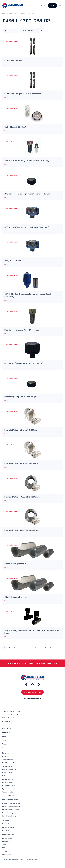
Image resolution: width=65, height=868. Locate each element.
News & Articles (7, 838)
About (5, 736)
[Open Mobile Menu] (60, 6)
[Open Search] (43, 6)
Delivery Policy (7, 824)
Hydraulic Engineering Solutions (12, 806)
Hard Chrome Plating (9, 816)
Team (4, 744)
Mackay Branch (7, 773)
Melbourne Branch (8, 776)
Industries (6, 732)
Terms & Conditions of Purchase (13, 715)
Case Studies (7, 854)
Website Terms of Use (9, 718)
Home (4, 14)
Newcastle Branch (8, 779)
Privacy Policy (7, 721)
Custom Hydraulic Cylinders (11, 810)
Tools (4, 845)
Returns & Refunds (8, 827)
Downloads (6, 841)
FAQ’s (4, 848)
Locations (6, 830)
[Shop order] (31, 31)
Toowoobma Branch (9, 792)
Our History (7, 728)
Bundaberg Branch (8, 763)
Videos (5, 851)
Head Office (6, 756)
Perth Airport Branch (9, 786)
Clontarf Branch (7, 766)
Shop (4, 740)
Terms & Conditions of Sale (11, 711)
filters (10, 31)
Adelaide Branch (8, 760)
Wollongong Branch (9, 795)
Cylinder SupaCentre (9, 769)
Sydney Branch (7, 789)
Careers (5, 748)
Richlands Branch (8, 782)
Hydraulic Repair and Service (11, 803)
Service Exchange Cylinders (11, 813)
